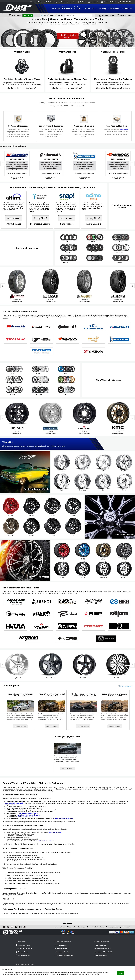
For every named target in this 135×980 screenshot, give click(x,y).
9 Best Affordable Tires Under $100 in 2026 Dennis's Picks (20, 695)
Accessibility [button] (37, 2)
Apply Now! (14, 218)
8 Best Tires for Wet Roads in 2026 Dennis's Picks (67, 737)
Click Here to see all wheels (63, 819)
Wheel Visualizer (101, 955)
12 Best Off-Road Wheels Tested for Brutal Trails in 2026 (115, 695)
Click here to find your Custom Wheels (22, 88)
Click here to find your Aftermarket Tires (68, 88)
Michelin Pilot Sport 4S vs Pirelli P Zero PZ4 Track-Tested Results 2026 (83, 695)
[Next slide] (132, 163)
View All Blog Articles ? (125, 686)
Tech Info (83, 2)
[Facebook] (4, 927)
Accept (120, 973)
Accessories (95, 2)
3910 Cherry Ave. (24, 945)
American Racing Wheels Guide (29, 815)
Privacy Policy (62, 945)
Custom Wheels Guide (103, 949)
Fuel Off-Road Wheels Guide (28, 814)
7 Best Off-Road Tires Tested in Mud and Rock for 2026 (52, 695)
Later (126, 15)
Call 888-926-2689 (24, 955)
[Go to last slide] (3, 163)
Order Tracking (51, 2)
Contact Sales (23, 952)
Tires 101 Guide (101, 945)
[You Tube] (12, 927)
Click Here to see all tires (45, 841)
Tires (69, 927)
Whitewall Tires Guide (25, 817)
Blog (88, 927)
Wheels (62, 927)
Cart (108, 15)
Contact (95, 927)
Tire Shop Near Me (55, 833)
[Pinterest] (16, 927)
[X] (20, 927)
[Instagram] (8, 927)
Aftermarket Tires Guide (104, 952)
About (102, 927)
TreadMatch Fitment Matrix (14, 803)
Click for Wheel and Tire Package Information (113, 88)
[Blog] (24, 927)
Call (126, 2)
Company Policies (63, 952)
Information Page (79, 927)
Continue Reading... (20, 727)
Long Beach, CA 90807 (24, 949)
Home (56, 927)
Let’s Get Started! (67, 36)
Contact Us (110, 2)
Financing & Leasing (68, 2)
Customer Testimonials (65, 955)
